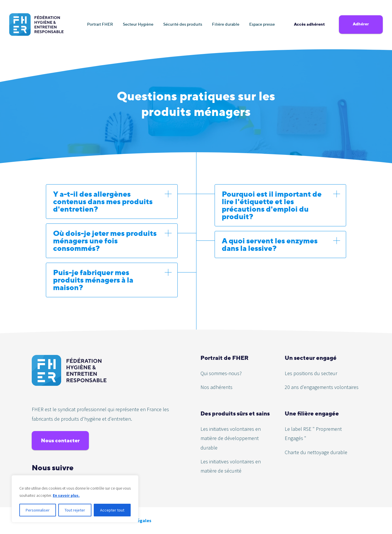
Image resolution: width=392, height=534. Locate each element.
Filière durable (226, 24)
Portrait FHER (100, 24)
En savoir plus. (66, 495)
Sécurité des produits (183, 24)
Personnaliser (38, 510)
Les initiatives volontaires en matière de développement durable (231, 438)
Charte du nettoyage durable (316, 452)
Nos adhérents (216, 387)
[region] (75, 499)
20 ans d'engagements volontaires (322, 387)
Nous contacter (60, 440)
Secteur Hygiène (138, 24)
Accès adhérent (309, 24)
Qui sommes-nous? (221, 373)
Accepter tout (112, 510)
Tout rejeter (75, 510)
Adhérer (361, 24)
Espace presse (262, 24)
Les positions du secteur (311, 373)
